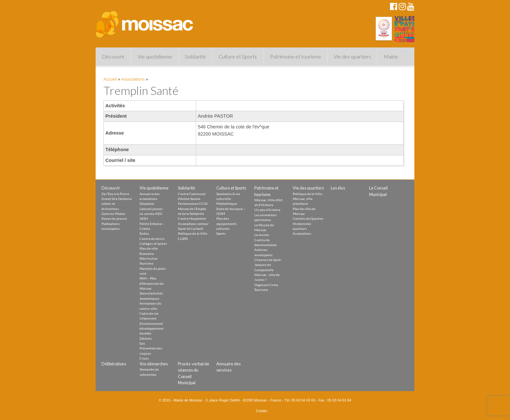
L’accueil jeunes (151, 209)
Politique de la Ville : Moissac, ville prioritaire (308, 199)
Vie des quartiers (352, 56)
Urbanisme (148, 318)
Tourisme (146, 263)
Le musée (262, 235)
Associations (133, 79)
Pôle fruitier (149, 258)
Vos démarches (154, 364)
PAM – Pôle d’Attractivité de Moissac (152, 283)
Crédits (262, 411)
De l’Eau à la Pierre (115, 194)
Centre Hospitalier (192, 218)
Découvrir (113, 56)
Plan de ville (149, 248)
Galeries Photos (113, 214)
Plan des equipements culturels (227, 223)
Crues (144, 358)
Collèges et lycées (153, 243)
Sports (221, 233)
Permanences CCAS (193, 203)
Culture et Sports (238, 56)
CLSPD (183, 239)
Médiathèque (227, 203)
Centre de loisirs (152, 239)
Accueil (110, 79)
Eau (142, 343)
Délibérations (114, 364)
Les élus (338, 188)
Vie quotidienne (155, 56)
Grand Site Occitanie (117, 199)
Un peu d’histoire (267, 210)
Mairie (391, 56)
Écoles (144, 233)
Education (147, 203)
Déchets (146, 338)
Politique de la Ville (193, 233)
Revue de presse (114, 218)
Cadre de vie (149, 313)
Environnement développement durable (152, 328)
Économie (147, 254)
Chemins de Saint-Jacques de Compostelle (268, 265)
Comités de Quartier (308, 218)
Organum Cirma (266, 285)
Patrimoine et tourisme (295, 56)
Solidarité (195, 56)
